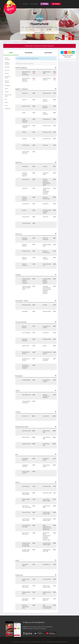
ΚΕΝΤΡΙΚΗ (25, 4)
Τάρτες (6, 89)
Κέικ (6, 99)
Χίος (9, 42)
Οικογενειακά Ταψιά (8, 95)
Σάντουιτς (7, 70)
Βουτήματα (7, 85)
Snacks (6, 102)
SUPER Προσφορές (8, 59)
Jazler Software (36, 642)
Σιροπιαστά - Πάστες (8, 77)
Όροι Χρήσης (57, 642)
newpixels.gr (49, 642)
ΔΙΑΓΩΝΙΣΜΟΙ (34, 4)
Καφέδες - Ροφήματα (7, 63)
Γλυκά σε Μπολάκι (7, 82)
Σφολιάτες (7, 67)
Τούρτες (7, 92)
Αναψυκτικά (8, 109)
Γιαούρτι (7, 73)
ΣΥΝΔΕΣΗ (56, 4)
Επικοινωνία (64, 642)
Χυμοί (6, 105)
